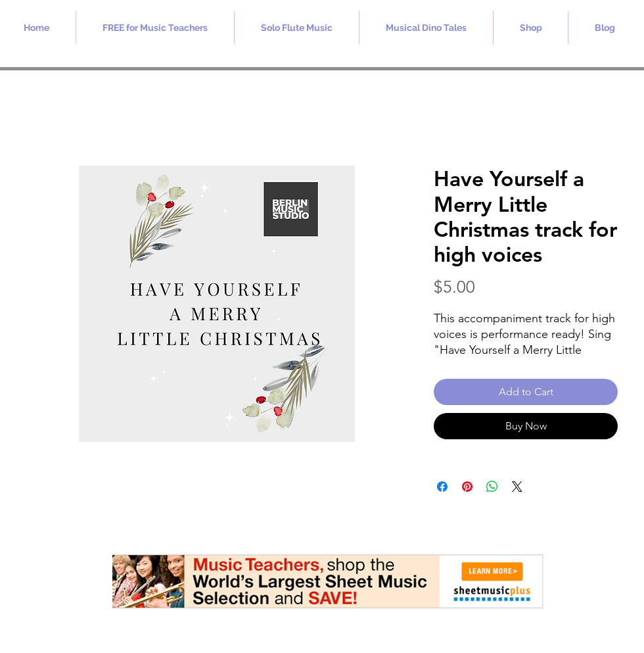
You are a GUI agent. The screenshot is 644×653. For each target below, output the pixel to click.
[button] (155, 28)
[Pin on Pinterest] (467, 487)
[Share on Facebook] (442, 487)
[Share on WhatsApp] (492, 487)
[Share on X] (517, 487)
